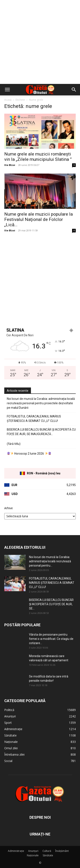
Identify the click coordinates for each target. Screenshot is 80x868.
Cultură (47, 851)
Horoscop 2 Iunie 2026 (29, 454)
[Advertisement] (40, 42)
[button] (7, 90)
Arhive (9, 508)
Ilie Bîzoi (10, 165)
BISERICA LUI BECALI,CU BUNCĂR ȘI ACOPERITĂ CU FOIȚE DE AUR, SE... (51, 604)
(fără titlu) (14, 444)
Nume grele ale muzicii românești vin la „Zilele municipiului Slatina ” (38, 157)
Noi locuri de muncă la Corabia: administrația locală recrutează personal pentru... (50, 561)
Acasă (8, 100)
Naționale (33, 855)
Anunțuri (33, 851)
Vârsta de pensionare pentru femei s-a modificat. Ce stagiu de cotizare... (51, 639)
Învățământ (62, 851)
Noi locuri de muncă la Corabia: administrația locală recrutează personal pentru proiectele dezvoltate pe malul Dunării (41, 403)
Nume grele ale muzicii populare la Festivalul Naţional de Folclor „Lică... (39, 219)
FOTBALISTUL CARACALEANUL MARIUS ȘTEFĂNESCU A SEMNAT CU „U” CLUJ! (34, 419)
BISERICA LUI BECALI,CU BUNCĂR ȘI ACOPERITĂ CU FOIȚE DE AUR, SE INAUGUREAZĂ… (41, 432)
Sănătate (48, 855)
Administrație (16, 851)
